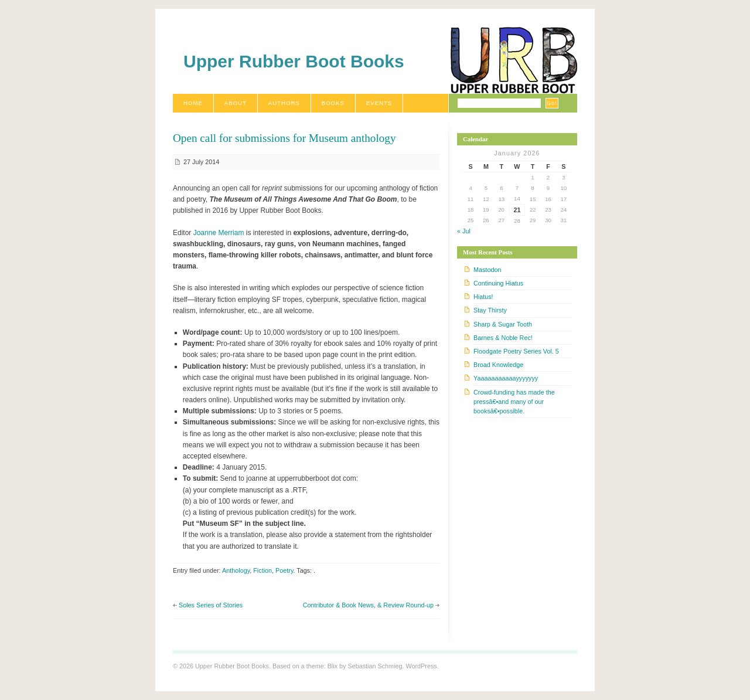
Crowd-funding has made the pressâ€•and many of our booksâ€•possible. (514, 402)
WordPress (421, 666)
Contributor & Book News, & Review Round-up (368, 605)
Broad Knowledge (498, 365)
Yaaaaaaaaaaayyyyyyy (506, 378)
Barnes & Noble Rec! (503, 338)
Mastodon (487, 270)
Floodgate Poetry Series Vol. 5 (516, 351)
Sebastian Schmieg (375, 666)
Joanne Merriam (219, 233)
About (236, 103)
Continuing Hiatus (498, 283)
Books (333, 103)
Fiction (262, 570)
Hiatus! (483, 297)
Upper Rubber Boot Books (294, 61)
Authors (284, 103)
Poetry (284, 570)
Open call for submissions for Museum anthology (284, 138)
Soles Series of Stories (211, 605)
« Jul (464, 231)
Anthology (236, 570)
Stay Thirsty (490, 310)
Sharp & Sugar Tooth (503, 324)
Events (379, 103)
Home (193, 103)
